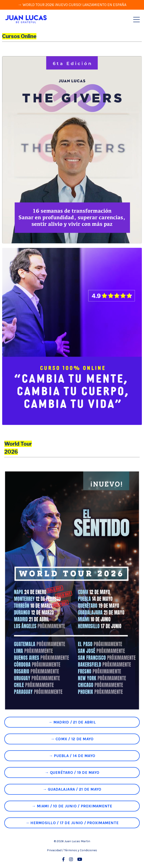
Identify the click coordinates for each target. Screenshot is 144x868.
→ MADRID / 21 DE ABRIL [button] (72, 722)
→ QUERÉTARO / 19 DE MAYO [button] (72, 773)
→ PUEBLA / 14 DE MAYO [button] (72, 756)
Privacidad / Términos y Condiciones (72, 850)
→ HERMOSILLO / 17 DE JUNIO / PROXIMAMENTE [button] (72, 823)
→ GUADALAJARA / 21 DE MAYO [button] (72, 789)
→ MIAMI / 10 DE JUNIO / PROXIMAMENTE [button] (72, 806)
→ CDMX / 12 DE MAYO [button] (72, 739)
